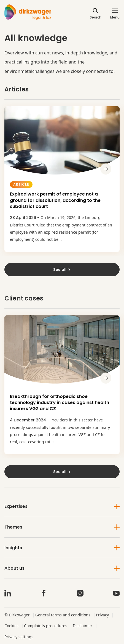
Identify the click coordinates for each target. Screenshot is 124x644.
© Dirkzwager (17, 615)
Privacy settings (19, 637)
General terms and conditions (63, 615)
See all (62, 270)
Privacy (102, 615)
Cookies (11, 626)
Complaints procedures (46, 626)
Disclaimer (83, 626)
